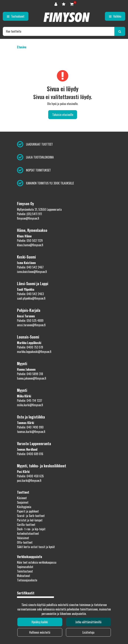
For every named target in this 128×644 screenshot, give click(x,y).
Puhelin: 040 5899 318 (30, 374)
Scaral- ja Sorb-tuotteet (31, 516)
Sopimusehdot (25, 567)
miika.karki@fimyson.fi (30, 405)
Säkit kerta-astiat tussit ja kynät (36, 547)
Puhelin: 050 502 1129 (30, 241)
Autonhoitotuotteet (28, 533)
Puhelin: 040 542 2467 (30, 267)
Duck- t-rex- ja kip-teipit (31, 529)
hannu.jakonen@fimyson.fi (32, 378)
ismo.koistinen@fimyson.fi (32, 272)
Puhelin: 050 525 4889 (30, 321)
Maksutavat (24, 576)
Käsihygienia (24, 507)
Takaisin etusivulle (63, 115)
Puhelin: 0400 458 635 (30, 476)
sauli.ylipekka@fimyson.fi (31, 298)
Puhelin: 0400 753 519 (30, 347)
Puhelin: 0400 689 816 (30, 454)
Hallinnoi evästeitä (40, 632)
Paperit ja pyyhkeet (28, 511)
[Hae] (59, 31)
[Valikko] (115, 16)
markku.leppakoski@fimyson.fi (34, 352)
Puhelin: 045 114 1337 (30, 401)
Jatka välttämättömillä (88, 622)
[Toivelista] (64, 4)
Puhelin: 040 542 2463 (30, 294)
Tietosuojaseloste (27, 580)
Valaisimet (23, 538)
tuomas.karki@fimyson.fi (31, 432)
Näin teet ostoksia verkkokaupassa (37, 562)
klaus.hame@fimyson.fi (30, 245)
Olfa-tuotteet (25, 542)
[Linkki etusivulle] (67, 17)
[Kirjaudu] (56, 4)
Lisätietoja (88, 632)
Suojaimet (23, 502)
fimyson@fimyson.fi (28, 218)
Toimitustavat (25, 571)
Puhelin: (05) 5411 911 (29, 214)
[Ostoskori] (72, 4)
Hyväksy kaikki (40, 622)
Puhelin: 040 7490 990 (30, 427)
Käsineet (22, 498)
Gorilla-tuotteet (26, 525)
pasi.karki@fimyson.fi (29, 481)
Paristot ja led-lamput (30, 520)
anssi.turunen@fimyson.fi (31, 325)
